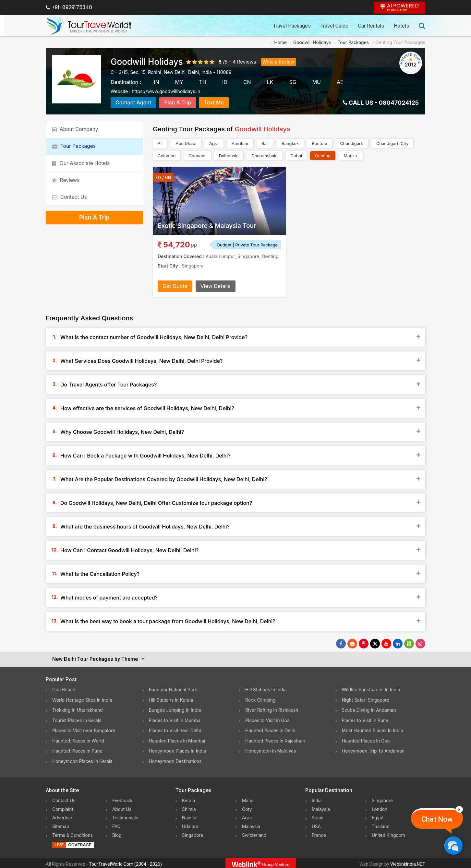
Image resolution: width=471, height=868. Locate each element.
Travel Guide (334, 26)
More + (351, 156)
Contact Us (70, 204)
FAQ (117, 824)
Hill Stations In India (266, 690)
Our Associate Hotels (82, 167)
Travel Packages (292, 26)
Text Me (214, 102)
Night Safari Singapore (366, 700)
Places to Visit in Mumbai (176, 720)
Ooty (247, 808)
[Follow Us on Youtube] (386, 644)
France (319, 833)
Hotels (401, 26)
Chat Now (437, 819)
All (160, 143)
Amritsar (240, 143)
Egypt (378, 816)
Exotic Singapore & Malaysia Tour (209, 226)
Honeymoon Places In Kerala (83, 760)
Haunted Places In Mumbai (178, 740)
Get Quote (175, 286)
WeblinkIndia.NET (408, 862)
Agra (214, 143)
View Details (216, 286)
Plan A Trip (178, 102)
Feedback (123, 799)
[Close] (459, 809)
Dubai (296, 156)
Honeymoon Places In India (178, 750)
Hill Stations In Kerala (171, 700)
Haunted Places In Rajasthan (276, 740)
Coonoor (197, 156)
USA (316, 824)
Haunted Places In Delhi (271, 730)
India (317, 799)
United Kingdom (389, 833)
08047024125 (399, 103)
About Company (76, 130)
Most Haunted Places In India (373, 730)
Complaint (63, 808)
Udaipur (190, 824)
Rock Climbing (261, 700)
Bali (265, 143)
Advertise (62, 816)
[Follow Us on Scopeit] (409, 644)
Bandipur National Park (174, 690)
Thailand (381, 824)
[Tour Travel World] (89, 26)
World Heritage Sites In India (83, 700)
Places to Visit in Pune (366, 720)
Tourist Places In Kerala (77, 720)
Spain (318, 816)
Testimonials (126, 816)
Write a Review (278, 62)
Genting (323, 156)
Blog (117, 833)
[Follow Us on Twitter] (375, 644)
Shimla (189, 808)
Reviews (247, 62)
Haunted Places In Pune (78, 750)
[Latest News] (352, 644)
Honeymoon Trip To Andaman (374, 750)
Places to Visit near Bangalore (84, 730)
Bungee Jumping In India (175, 710)
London (380, 808)
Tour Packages (75, 149)
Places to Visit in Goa (268, 720)
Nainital (190, 816)
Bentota (319, 143)
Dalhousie (229, 156)
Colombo (167, 156)
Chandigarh (352, 143)
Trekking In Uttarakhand (78, 710)
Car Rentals (371, 26)
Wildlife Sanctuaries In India (372, 690)
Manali (249, 799)
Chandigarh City (392, 143)
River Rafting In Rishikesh (272, 710)
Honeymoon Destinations (176, 760)
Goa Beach (64, 690)
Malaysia (251, 824)
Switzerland (255, 833)
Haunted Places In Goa (366, 740)
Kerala (189, 799)
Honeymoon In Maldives (271, 750)
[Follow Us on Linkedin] (398, 644)
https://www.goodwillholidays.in (166, 91)
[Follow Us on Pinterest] (364, 644)
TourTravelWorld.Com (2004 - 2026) (125, 862)
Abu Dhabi (186, 143)
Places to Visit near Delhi (175, 730)
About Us (122, 808)
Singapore (193, 833)
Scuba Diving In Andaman (369, 710)
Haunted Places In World (79, 740)
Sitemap (61, 824)
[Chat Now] (453, 845)
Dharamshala (264, 156)
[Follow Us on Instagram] (420, 644)
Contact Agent (133, 102)
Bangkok (290, 143)
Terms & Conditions (73, 833)
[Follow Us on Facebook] (341, 644)
